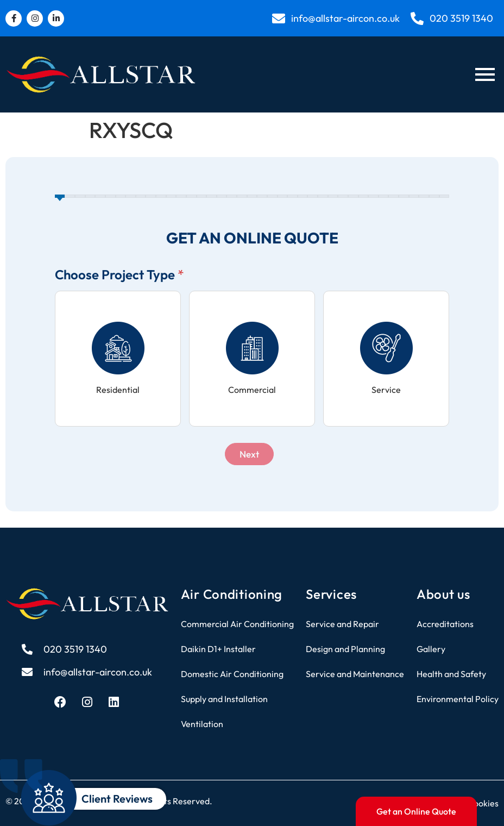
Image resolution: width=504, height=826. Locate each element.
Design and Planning (345, 649)
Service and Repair (342, 624)
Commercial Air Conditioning (237, 624)
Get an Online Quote (416, 811)
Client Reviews (117, 799)
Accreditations (445, 624)
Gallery (431, 649)
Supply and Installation (224, 699)
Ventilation (202, 724)
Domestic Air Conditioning (232, 674)
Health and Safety (451, 674)
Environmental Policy (458, 699)
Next (249, 454)
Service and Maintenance (355, 674)
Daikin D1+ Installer (218, 649)
